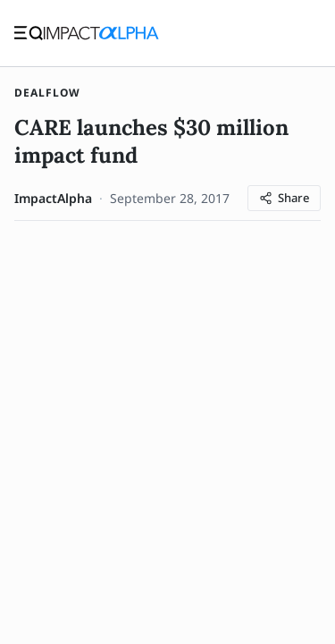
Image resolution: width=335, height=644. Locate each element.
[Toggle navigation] (29, 33)
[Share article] (284, 198)
